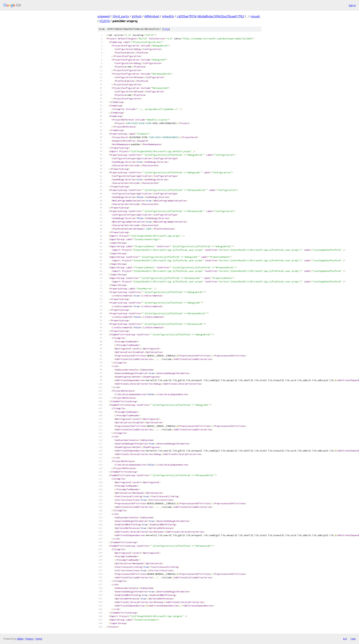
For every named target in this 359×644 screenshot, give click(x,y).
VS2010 (105, 21)
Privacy (29, 639)
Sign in (352, 5)
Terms (39, 639)
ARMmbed (152, 16)
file (166, 29)
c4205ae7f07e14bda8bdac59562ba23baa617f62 (210, 16)
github (137, 16)
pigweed (104, 16)
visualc (255, 16)
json (353, 639)
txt (345, 639)
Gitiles (20, 639)
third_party (121, 16)
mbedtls (168, 16)
